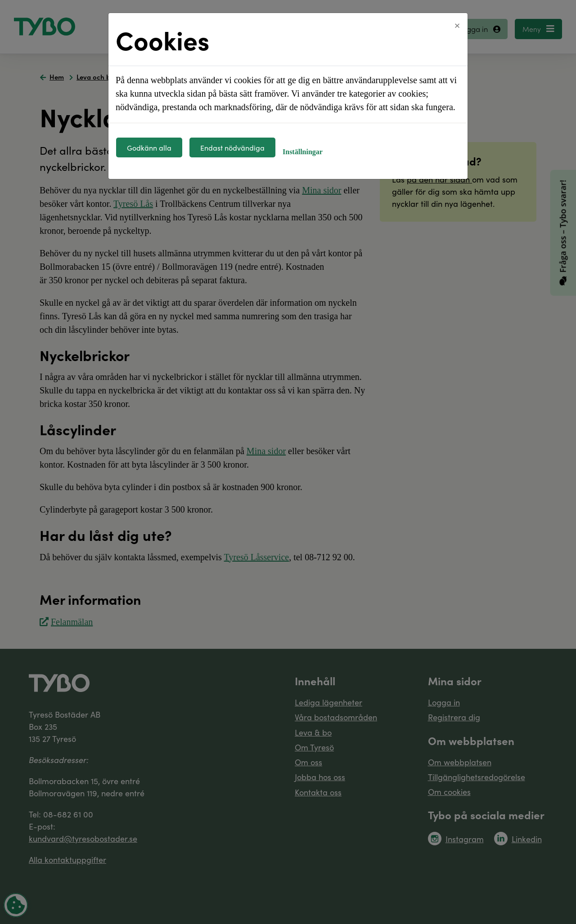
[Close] (457, 26)
